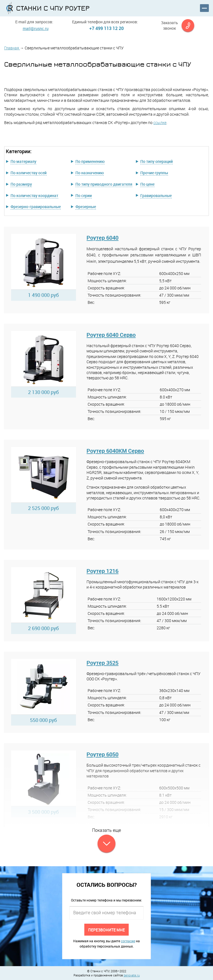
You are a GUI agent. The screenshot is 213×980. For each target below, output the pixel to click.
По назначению (90, 173)
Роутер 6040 (102, 238)
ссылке (160, 123)
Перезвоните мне (106, 930)
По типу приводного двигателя (104, 184)
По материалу (23, 161)
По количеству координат (34, 195)
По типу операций (157, 161)
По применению (90, 161)
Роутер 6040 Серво (111, 335)
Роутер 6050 (102, 754)
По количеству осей (29, 173)
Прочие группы (154, 173)
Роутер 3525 (102, 663)
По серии (84, 195)
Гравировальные (156, 195)
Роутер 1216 (102, 571)
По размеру (21, 184)
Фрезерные (86, 207)
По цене (147, 184)
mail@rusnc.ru (36, 28)
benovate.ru (132, 975)
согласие (128, 941)
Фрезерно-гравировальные (36, 207)
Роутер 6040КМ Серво (115, 451)
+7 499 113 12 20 (106, 28)
